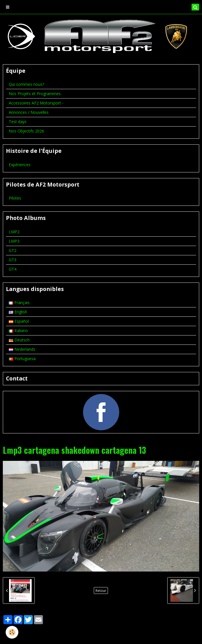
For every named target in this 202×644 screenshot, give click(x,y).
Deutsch (19, 340)
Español (19, 321)
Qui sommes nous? (26, 84)
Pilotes (15, 198)
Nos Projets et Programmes (35, 94)
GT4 (13, 269)
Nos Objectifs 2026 (26, 131)
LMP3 (14, 241)
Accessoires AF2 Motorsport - (36, 103)
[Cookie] (12, 632)
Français (19, 302)
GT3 (13, 260)
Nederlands (22, 349)
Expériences (20, 165)
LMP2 (14, 232)
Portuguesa (22, 359)
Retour (101, 590)
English (18, 312)
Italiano (18, 330)
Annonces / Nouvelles (29, 112)
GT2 (13, 250)
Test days (18, 122)
